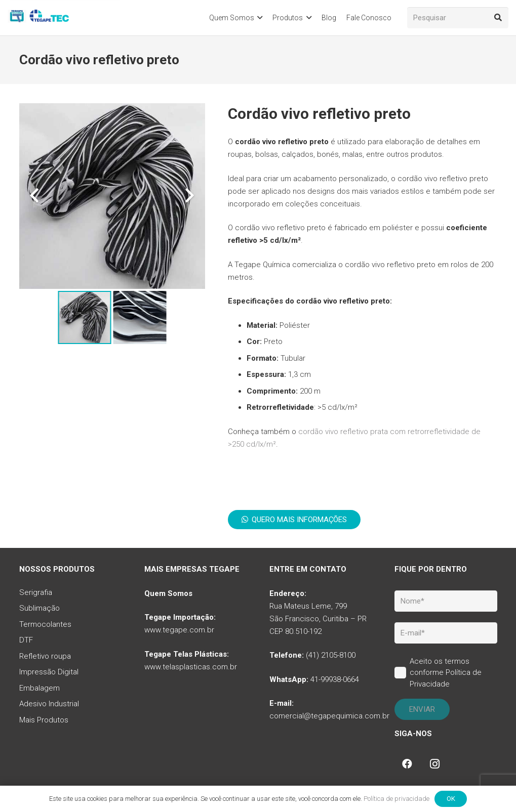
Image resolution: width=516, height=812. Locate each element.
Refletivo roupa (45, 656)
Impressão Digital (49, 672)
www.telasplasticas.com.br (191, 667)
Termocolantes (45, 624)
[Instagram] (434, 764)
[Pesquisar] (458, 18)
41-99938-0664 (335, 679)
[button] (259, 18)
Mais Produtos (44, 720)
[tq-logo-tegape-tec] (39, 18)
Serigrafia (36, 592)
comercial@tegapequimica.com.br (329, 716)
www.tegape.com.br (179, 630)
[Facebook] (407, 764)
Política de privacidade (396, 799)
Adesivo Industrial (49, 704)
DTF (26, 640)
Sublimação (39, 608)
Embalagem (39, 688)
